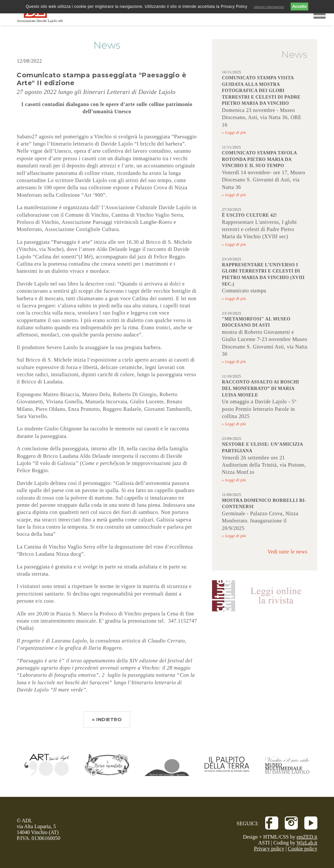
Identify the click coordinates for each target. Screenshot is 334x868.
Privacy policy (269, 849)
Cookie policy (303, 849)
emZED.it (307, 837)
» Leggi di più (234, 132)
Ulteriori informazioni (269, 7)
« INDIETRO (107, 720)
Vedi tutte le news (288, 552)
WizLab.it (307, 843)
